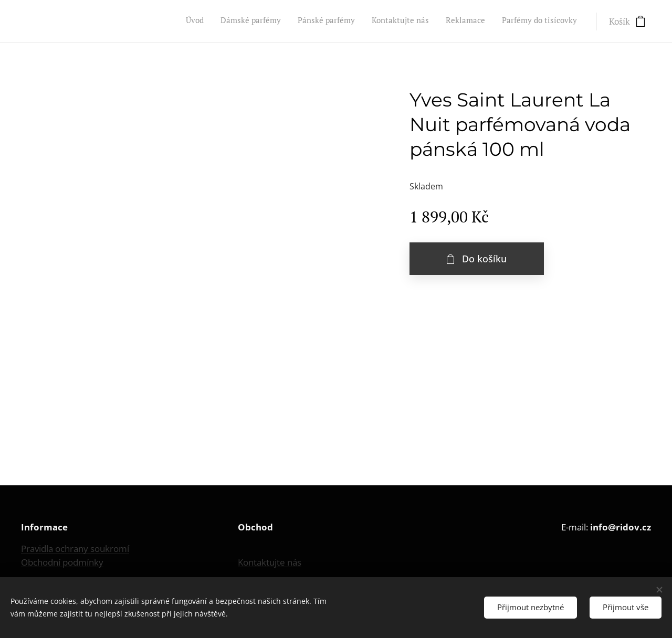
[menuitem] (496, 22)
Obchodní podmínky (62, 562)
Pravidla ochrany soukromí (75, 549)
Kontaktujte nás (270, 562)
